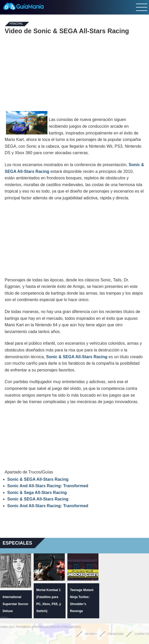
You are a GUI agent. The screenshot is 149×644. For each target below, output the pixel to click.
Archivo (91, 634)
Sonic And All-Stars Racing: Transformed (48, 486)
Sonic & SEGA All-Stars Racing (77, 357)
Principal (16, 24)
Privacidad (116, 634)
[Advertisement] (75, 72)
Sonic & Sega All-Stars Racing (37, 493)
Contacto (142, 634)
